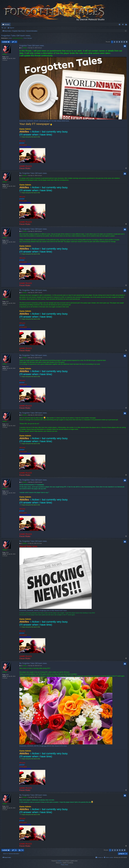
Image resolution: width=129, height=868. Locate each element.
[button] (127, 42)
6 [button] (124, 42)
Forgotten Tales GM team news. (16, 35)
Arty (61, 863)
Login (5, 28)
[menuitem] (120, 24)
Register (12, 28)
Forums (7, 24)
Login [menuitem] (123, 25)
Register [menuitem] (127, 25)
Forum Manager (28, 38)
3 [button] (117, 42)
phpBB (59, 861)
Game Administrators (18, 38)
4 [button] (119, 42)
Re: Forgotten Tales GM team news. (33, 173)
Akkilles (5, 54)
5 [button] (122, 42)
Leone (10, 38)
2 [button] (115, 42)
